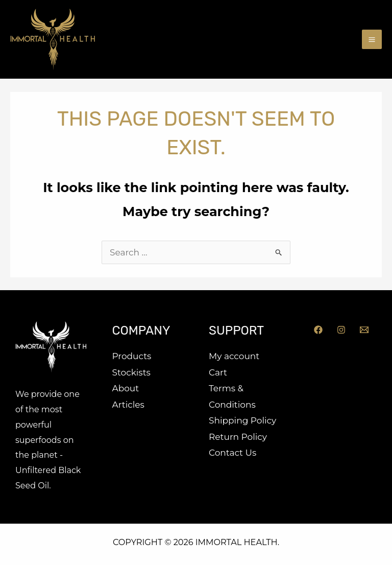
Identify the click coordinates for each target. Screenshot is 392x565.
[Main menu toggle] (372, 40)
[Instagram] (341, 330)
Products (132, 356)
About (126, 388)
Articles (128, 405)
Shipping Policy (242, 420)
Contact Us (232, 453)
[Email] (364, 330)
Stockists (131, 372)
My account (234, 356)
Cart (218, 372)
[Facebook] (318, 330)
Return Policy (238, 437)
